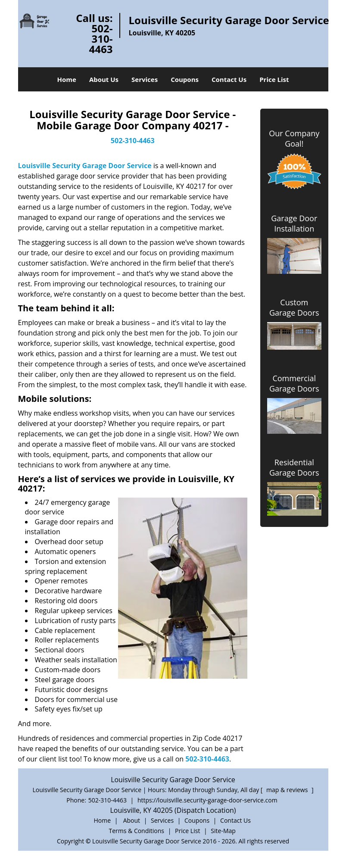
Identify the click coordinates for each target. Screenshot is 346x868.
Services (145, 79)
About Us (104, 79)
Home (67, 79)
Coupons (185, 79)
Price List (274, 79)
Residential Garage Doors (294, 467)
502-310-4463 (101, 39)
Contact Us (229, 79)
